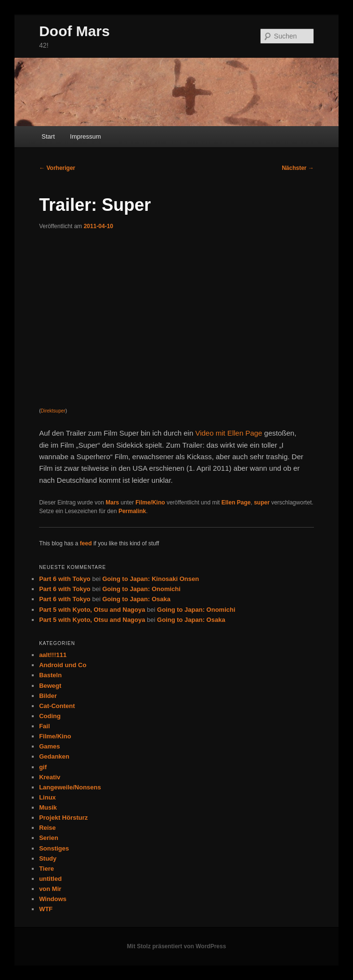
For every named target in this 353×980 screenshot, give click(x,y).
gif (43, 767)
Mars (112, 503)
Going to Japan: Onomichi (141, 589)
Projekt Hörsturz (63, 818)
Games (49, 746)
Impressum (85, 136)
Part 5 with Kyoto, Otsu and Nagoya (92, 610)
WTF (46, 909)
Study (48, 858)
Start (48, 136)
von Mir (50, 889)
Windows (53, 899)
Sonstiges (54, 848)
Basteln (50, 675)
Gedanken (54, 756)
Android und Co (63, 665)
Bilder (48, 696)
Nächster (298, 168)
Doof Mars (74, 31)
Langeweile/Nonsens (70, 787)
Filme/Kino (150, 503)
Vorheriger (57, 168)
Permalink (132, 511)
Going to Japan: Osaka (136, 599)
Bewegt (50, 686)
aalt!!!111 (53, 655)
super (262, 503)
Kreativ (50, 777)
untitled (50, 879)
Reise (47, 828)
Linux (47, 797)
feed (86, 543)
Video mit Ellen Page (229, 433)
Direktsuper (53, 411)
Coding (50, 716)
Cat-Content (57, 706)
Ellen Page (236, 503)
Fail (44, 726)
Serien (49, 838)
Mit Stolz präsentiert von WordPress (177, 946)
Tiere (46, 869)
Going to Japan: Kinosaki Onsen (150, 579)
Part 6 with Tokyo (65, 579)
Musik (48, 807)
